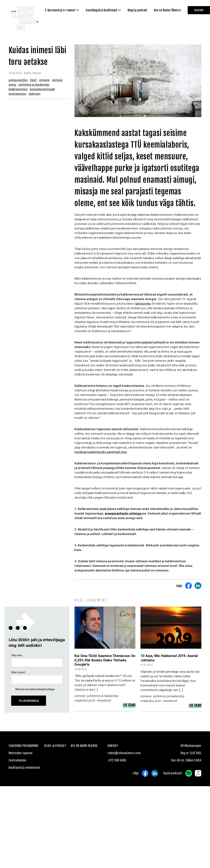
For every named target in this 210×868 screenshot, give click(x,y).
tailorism (35, 94)
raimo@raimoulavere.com (124, 753)
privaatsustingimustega (40, 689)
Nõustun (35, 689)
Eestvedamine (18, 760)
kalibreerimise (18, 89)
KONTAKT (113, 746)
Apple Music (198, 773)
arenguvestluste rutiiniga (123, 513)
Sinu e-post (18, 672)
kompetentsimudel (42, 89)
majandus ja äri (85, 700)
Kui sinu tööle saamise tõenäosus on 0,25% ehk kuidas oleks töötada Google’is (105, 660)
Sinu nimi (17, 655)
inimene (44, 80)
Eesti (33, 80)
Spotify (189, 773)
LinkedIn (155, 773)
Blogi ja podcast (55, 746)
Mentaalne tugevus (21, 753)
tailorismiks (143, 304)
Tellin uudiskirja (29, 701)
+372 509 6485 (117, 760)
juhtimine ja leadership (34, 85)
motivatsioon (18, 94)
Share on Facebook (189, 586)
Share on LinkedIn (198, 586)
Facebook (145, 773)
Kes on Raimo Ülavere (84, 746)
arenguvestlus (18, 80)
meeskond (104, 700)
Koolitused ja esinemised (24, 768)
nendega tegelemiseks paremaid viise (101, 452)
